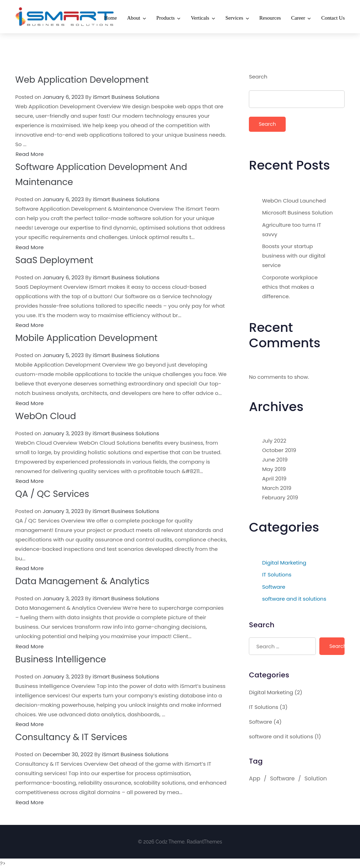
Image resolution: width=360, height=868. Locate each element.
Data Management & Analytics (83, 581)
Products (166, 18)
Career (298, 18)
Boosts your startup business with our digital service (294, 256)
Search (258, 77)
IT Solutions (277, 575)
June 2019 (275, 460)
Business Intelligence (61, 659)
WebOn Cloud (46, 416)
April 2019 (274, 479)
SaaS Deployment (54, 260)
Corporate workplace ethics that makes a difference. (290, 287)
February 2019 (280, 497)
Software (274, 587)
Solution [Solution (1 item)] (315, 778)
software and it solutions (294, 599)
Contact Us (333, 18)
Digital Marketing (284, 563)
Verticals (200, 18)
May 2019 (274, 469)
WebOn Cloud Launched (294, 201)
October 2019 (279, 450)
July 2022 (274, 441)
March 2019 (277, 488)
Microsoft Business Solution (298, 213)
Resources (270, 18)
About (134, 18)
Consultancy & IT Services (71, 737)
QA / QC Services (52, 494)
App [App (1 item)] (254, 778)
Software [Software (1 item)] (282, 778)
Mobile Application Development (87, 338)
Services (234, 18)
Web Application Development (82, 80)
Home (111, 18)
